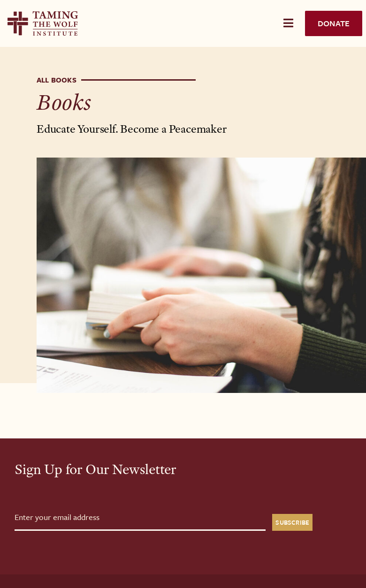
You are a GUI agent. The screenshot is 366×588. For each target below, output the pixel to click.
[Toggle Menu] (288, 23)
